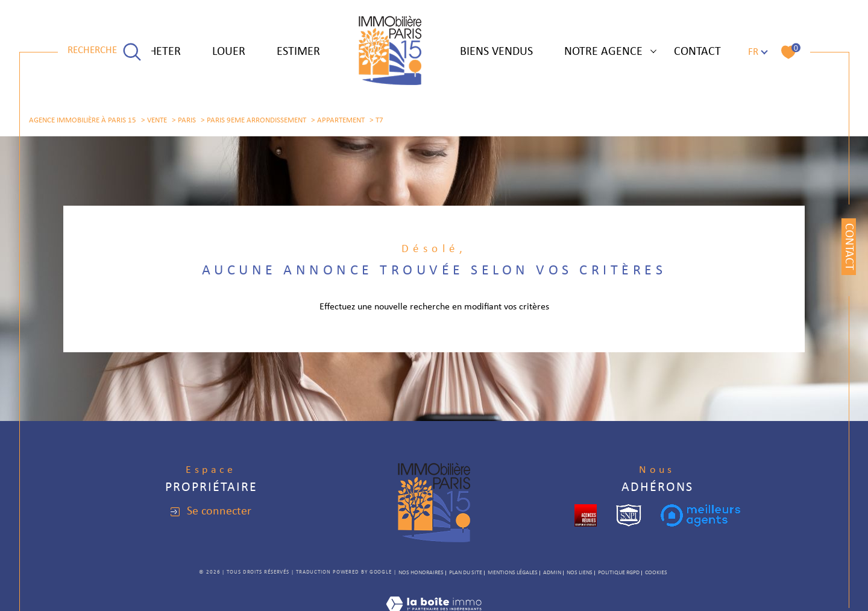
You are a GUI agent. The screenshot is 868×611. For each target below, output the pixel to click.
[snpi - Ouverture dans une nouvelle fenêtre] (629, 515)
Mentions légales (513, 573)
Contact (697, 52)
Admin (552, 573)
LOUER (229, 52)
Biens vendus (496, 52)
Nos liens (580, 573)
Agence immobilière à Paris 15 (83, 120)
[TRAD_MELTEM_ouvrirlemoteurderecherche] (105, 52)
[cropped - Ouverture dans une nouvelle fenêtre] (586, 515)
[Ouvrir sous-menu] (653, 51)
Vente (157, 120)
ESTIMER (298, 52)
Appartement (341, 120)
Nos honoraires (421, 573)
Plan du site (466, 573)
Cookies (656, 573)
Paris (187, 120)
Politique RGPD (619, 573)
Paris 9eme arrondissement (256, 120)
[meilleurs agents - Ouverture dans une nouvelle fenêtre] (700, 515)
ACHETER (158, 52)
